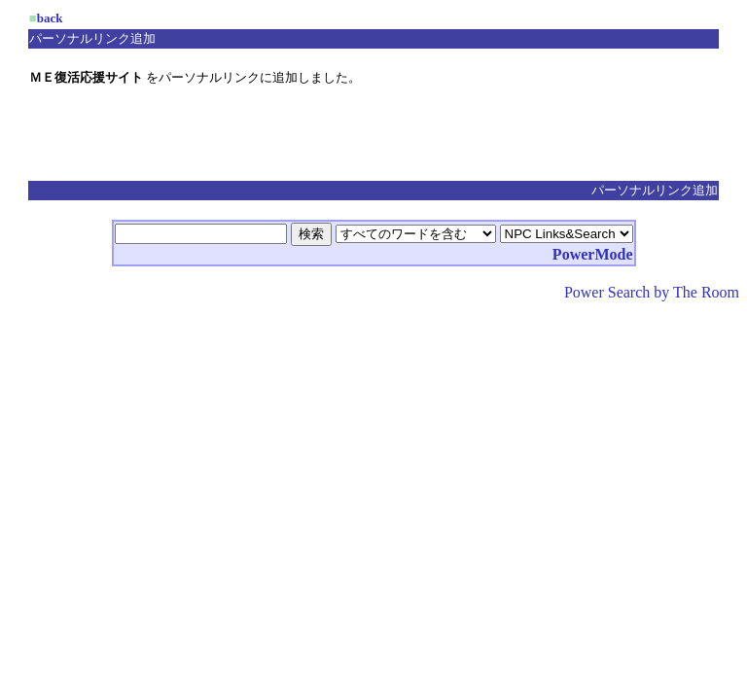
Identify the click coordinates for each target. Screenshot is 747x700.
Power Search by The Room (652, 292)
